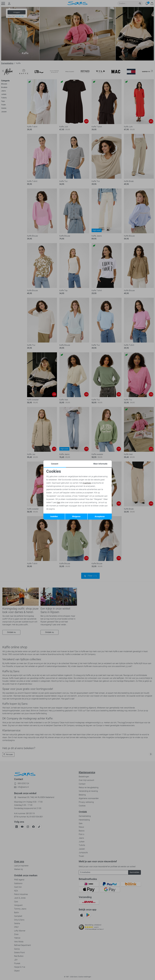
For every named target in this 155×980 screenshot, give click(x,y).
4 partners (87, 483)
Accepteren (100, 516)
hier (58, 502)
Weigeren (76, 516)
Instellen (54, 516)
